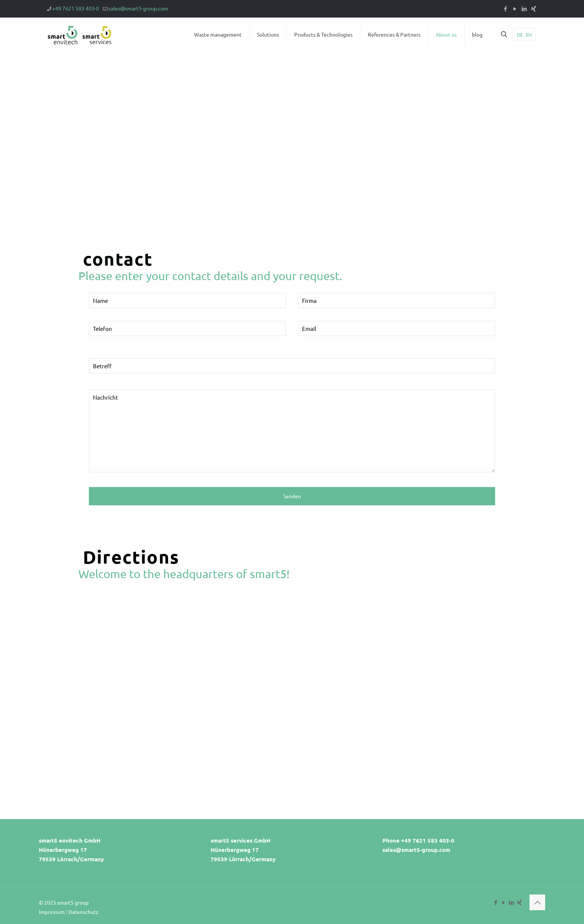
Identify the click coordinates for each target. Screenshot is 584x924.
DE (520, 35)
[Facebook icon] (505, 8)
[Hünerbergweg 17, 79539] (292, 689)
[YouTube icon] (515, 8)
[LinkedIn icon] (524, 8)
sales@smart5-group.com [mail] (138, 8)
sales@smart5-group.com (416, 850)
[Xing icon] (533, 8)
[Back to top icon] (537, 902)
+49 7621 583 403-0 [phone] (76, 8)
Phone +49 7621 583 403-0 (418, 840)
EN (529, 35)
